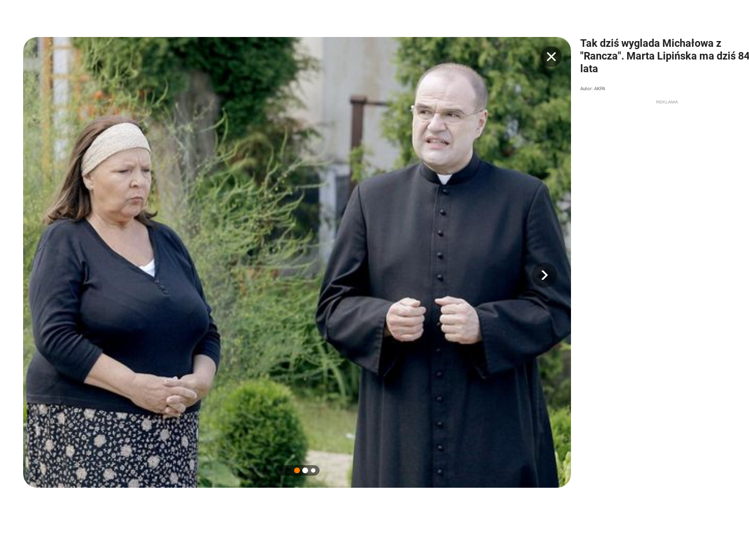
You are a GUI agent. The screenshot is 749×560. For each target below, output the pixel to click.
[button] (544, 275)
